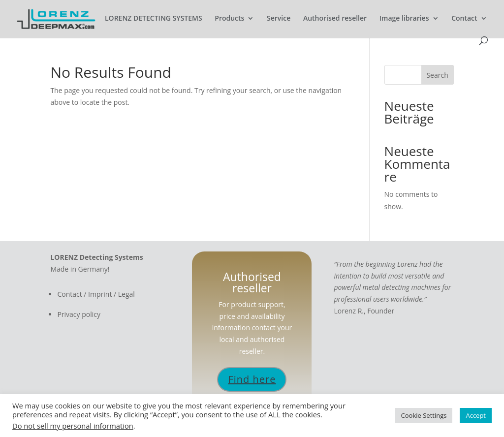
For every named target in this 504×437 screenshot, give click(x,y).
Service (279, 19)
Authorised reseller (335, 19)
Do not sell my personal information (73, 426)
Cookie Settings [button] (424, 415)
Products (229, 19)
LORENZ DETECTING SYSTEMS (154, 19)
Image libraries (404, 19)
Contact (464, 19)
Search (437, 75)
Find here (252, 379)
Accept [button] (476, 415)
